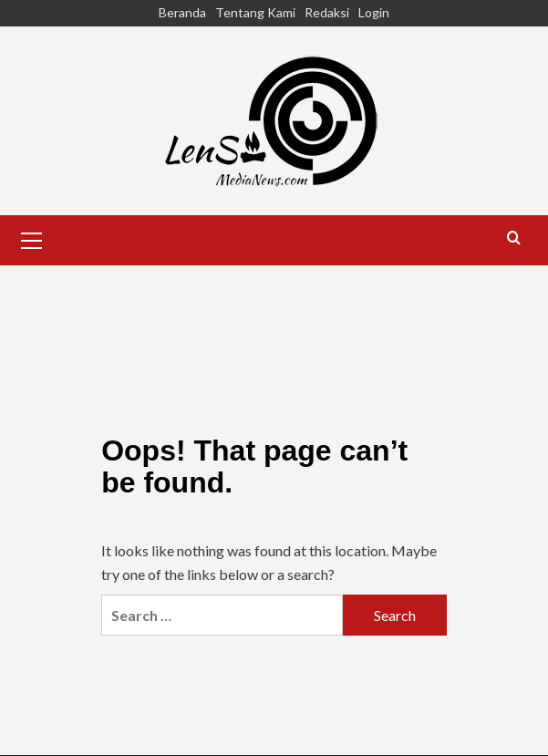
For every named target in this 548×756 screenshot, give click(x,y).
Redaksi (327, 12)
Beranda (182, 12)
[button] (32, 238)
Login (374, 12)
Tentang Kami (255, 12)
